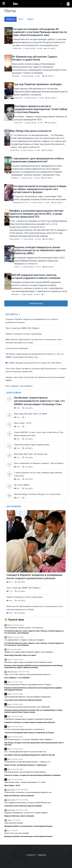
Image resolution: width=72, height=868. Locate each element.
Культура (18, 123)
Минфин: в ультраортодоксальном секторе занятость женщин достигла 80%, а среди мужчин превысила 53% (36, 214)
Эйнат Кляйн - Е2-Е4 (23, 423)
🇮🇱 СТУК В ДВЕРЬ (22, 485)
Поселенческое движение (17, 348)
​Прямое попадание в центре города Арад (24, 334)
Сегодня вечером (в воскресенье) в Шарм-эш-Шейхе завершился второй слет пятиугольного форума (40, 189)
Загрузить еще (36, 303)
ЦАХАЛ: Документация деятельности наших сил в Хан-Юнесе (34, 363)
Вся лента (13, 314)
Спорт (17, 267)
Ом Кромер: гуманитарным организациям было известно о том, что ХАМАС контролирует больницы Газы (39, 401)
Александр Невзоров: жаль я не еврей (30, 414)
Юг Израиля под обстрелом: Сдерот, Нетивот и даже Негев (35, 58)
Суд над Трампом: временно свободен (38, 84)
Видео (30, 19)
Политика (17, 49)
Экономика (15, 239)
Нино (9, 682)
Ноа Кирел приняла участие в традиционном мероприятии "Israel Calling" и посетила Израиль (41, 109)
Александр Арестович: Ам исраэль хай (31, 454)
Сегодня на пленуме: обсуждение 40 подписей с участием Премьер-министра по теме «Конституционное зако (40, 32)
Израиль (16, 76)
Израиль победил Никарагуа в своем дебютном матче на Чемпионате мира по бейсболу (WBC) (40, 250)
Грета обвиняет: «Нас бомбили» (19, 386)
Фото (21, 19)
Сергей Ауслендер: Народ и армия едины (32, 445)
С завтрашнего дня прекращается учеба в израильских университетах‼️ (37, 160)
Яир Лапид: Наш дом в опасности (31, 131)
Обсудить (51, 49)
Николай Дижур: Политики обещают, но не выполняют (37, 494)
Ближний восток (21, 203)
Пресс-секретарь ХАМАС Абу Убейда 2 (23, 328)
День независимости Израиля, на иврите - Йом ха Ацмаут (39, 463)
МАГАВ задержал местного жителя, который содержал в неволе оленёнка (36, 276)
